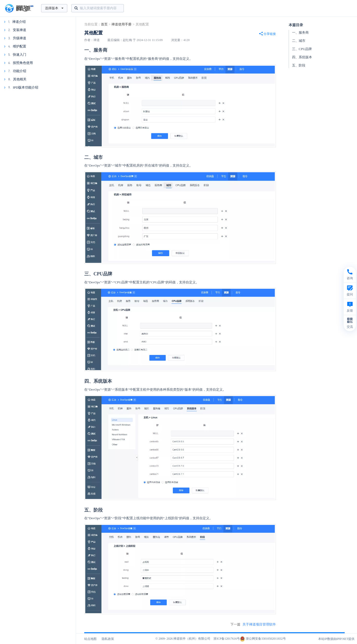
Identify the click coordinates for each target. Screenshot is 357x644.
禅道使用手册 (121, 24)
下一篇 (253, 624)
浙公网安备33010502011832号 (263, 639)
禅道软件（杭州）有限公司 (192, 639)
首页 (104, 24)
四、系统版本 (302, 57)
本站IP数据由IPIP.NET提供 (336, 639)
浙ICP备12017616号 (227, 639)
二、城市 (299, 41)
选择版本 (54, 8)
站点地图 (90, 639)
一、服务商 (300, 32)
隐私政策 (108, 639)
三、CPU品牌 (302, 49)
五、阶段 (299, 65)
